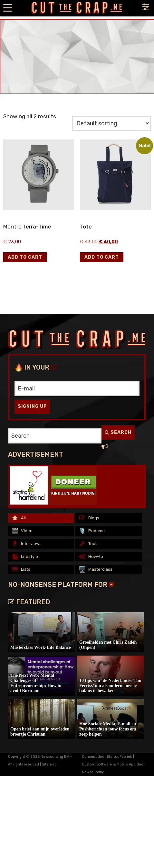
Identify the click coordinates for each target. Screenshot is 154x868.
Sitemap (49, 764)
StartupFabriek (119, 757)
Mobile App (126, 764)
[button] (25, 257)
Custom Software (97, 764)
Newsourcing (93, 772)
